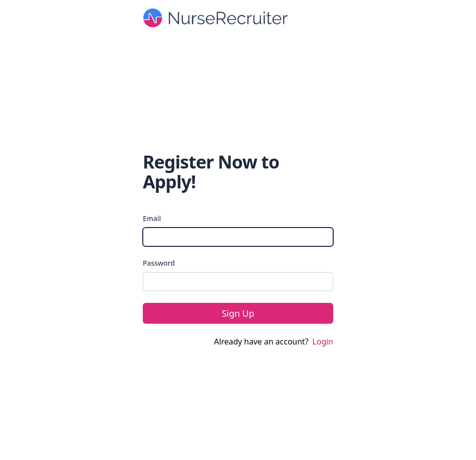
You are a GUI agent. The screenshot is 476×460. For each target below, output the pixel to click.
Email (152, 218)
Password (159, 263)
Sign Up (238, 313)
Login (323, 342)
